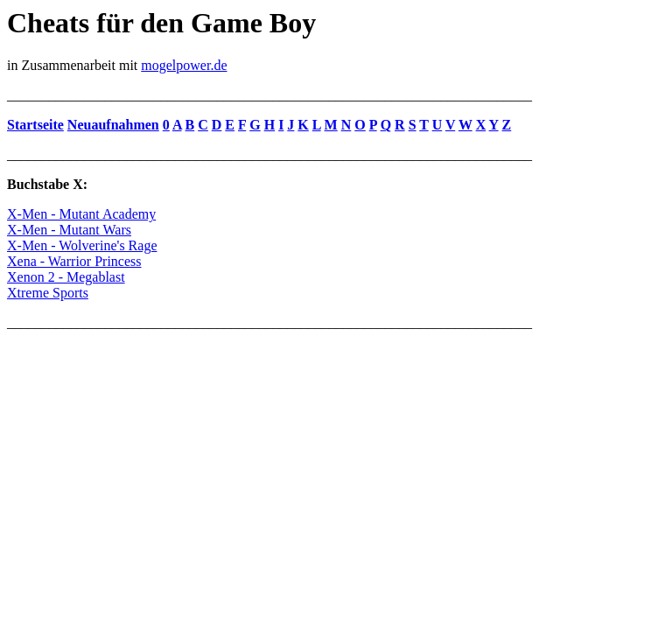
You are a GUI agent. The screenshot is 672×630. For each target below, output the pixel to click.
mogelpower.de (184, 65)
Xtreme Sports (48, 293)
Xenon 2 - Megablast (66, 277)
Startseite (35, 125)
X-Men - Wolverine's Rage (82, 245)
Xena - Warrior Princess (74, 261)
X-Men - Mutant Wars (69, 230)
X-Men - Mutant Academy (81, 214)
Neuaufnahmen (113, 125)
